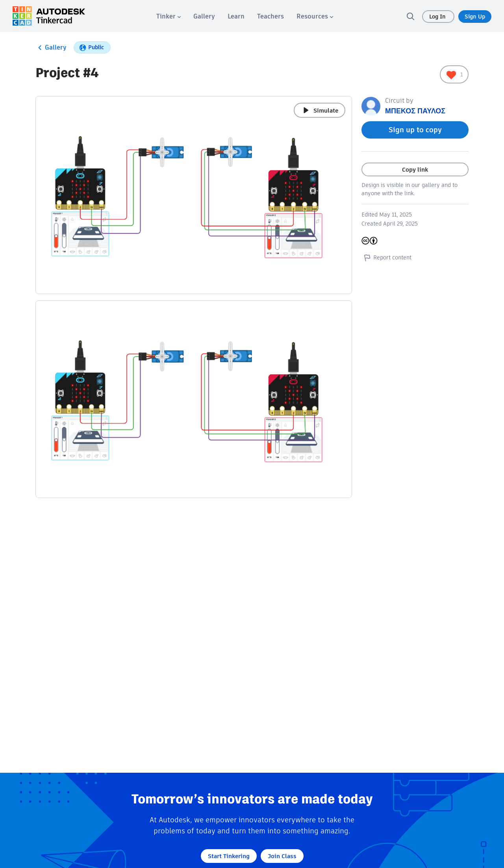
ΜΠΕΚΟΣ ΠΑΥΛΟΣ (415, 111)
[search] (410, 16)
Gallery (51, 48)
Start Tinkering (229, 856)
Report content (386, 257)
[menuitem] (169, 16)
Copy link (415, 169)
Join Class (282, 856)
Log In (438, 17)
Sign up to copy (415, 130)
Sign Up (475, 17)
